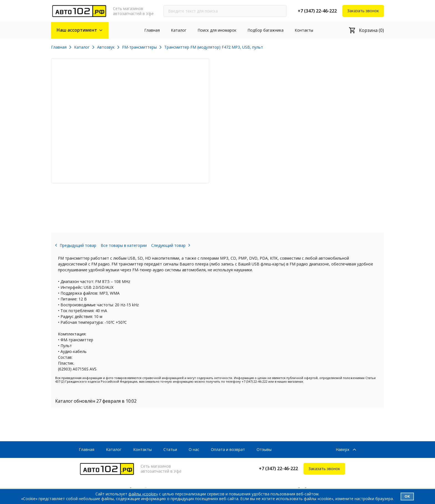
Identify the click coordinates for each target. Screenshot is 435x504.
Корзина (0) (371, 30)
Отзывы (264, 449)
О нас (194, 449)
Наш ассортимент (77, 30)
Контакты (304, 30)
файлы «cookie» (143, 494)
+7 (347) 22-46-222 (317, 11)
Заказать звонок (363, 11)
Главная (152, 30)
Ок (407, 496)
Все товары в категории (124, 245)
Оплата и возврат (228, 449)
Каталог (179, 30)
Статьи (170, 449)
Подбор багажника (265, 30)
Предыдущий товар (78, 245)
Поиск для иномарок (217, 30)
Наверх (342, 450)
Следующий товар (168, 245)
